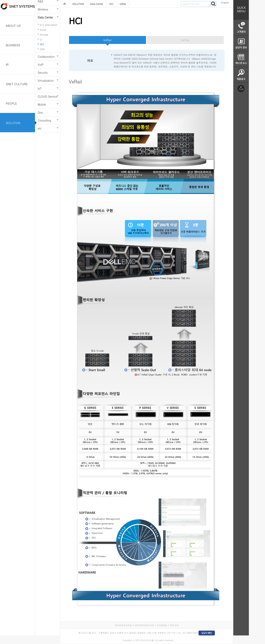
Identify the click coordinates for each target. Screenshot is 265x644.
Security (43, 73)
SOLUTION (13, 123)
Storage (44, 35)
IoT (40, 88)
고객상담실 (162, 625)
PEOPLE (11, 103)
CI (41, 39)
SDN (42, 49)
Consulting (44, 120)
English (225, 2)
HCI (42, 44)
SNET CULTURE (17, 84)
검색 (213, 4)
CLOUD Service (47, 96)
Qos (40, 112)
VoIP (41, 65)
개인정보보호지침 (123, 625)
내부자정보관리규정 (144, 625)
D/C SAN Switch (49, 25)
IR (7, 64)
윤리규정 (174, 625)
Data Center (45, 17)
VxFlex (185, 40)
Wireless (43, 9)
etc (40, 128)
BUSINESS (13, 45)
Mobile (42, 104)
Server (43, 30)
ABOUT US (13, 26)
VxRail (108, 40)
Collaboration (46, 57)
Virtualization (46, 80)
